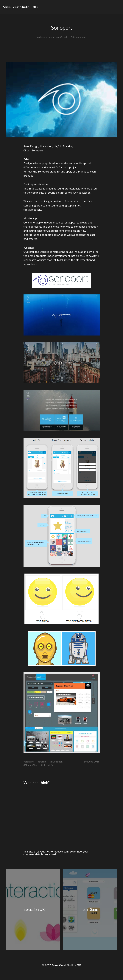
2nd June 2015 (92, 762)
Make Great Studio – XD (20, 7)
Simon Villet (31, 765)
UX (51, 765)
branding (30, 762)
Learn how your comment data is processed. (56, 853)
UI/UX (63, 37)
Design (43, 762)
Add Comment (79, 37)
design (43, 37)
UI (44, 765)
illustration (53, 37)
